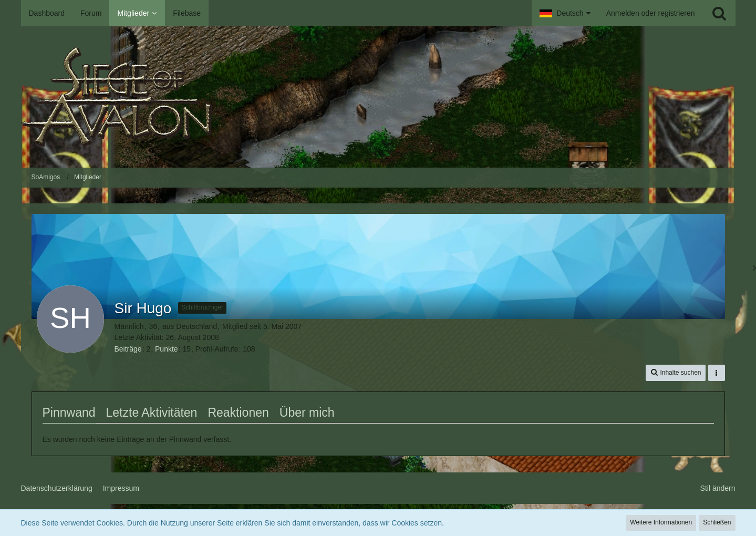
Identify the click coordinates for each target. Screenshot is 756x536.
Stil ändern (718, 488)
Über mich (307, 413)
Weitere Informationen (661, 522)
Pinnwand (69, 413)
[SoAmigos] (378, 97)
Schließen (717, 522)
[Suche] (719, 13)
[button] (565, 13)
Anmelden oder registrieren (651, 13)
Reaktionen (238, 413)
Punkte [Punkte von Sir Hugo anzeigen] (167, 349)
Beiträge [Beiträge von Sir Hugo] (128, 349)
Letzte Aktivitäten (152, 413)
